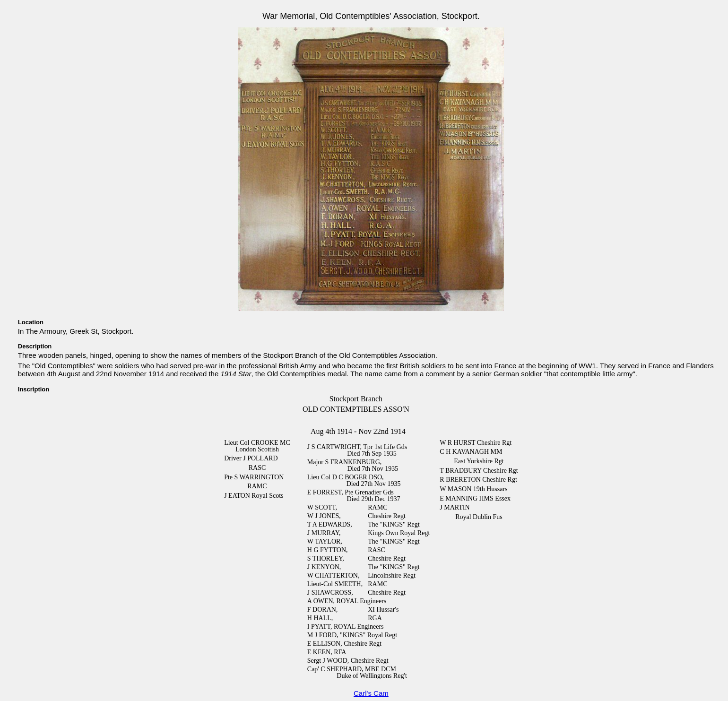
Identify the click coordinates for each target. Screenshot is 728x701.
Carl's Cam (371, 693)
